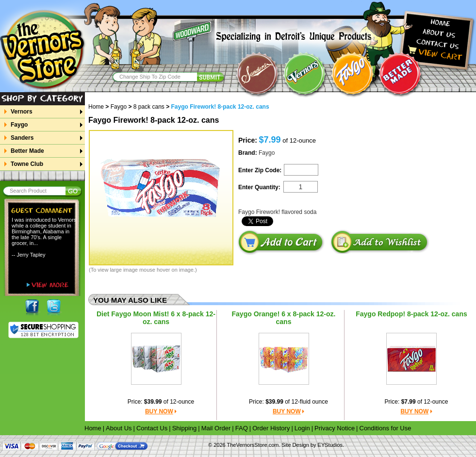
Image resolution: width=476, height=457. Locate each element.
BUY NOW (159, 411)
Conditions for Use (386, 428)
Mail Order (216, 428)
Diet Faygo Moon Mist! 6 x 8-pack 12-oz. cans (156, 318)
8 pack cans (149, 107)
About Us (119, 428)
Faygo (19, 125)
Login (302, 428)
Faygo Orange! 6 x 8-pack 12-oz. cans (284, 318)
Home (99, 107)
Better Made (27, 151)
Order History (271, 428)
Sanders (22, 138)
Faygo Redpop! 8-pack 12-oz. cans (411, 314)
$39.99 (153, 402)
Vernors (21, 112)
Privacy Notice (335, 428)
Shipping (185, 428)
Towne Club (27, 164)
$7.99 (409, 402)
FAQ (242, 428)
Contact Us (152, 428)
